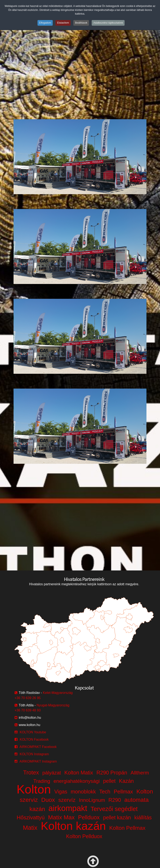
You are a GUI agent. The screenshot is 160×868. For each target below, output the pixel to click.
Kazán (126, 781)
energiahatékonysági (77, 781)
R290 (115, 800)
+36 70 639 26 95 (28, 698)
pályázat (52, 773)
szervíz (67, 800)
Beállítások (81, 23)
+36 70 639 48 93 (28, 710)
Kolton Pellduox (84, 836)
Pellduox (89, 817)
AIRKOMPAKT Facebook (38, 747)
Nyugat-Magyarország (53, 705)
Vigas (61, 792)
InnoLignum (92, 800)
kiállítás (143, 817)
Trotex (31, 773)
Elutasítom (63, 23)
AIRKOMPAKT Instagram (38, 761)
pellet (109, 781)
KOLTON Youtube (33, 732)
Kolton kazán (73, 826)
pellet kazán (117, 817)
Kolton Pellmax (127, 828)
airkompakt (68, 808)
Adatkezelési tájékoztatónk (108, 23)
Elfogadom (45, 23)
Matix (30, 828)
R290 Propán (112, 773)
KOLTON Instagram (34, 754)
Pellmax (123, 792)
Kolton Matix (79, 773)
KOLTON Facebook (34, 739)
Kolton (34, 789)
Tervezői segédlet (114, 809)
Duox (48, 800)
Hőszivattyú (31, 817)
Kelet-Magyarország (58, 693)
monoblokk (83, 792)
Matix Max (61, 817)
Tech (105, 792)
